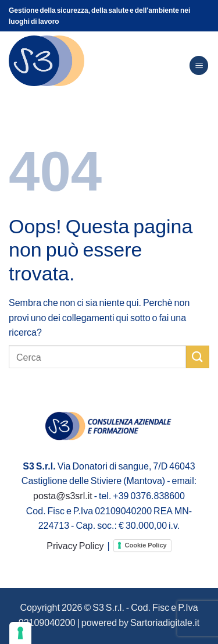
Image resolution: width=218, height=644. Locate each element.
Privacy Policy (75, 545)
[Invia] (198, 357)
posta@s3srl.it (63, 495)
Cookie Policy (146, 545)
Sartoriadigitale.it (165, 622)
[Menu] (199, 65)
